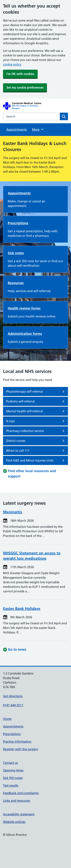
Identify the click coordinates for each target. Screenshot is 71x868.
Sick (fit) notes (13, 778)
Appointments (17, 129)
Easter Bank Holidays (22, 608)
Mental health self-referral (36, 411)
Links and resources (17, 801)
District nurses (36, 441)
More (38, 129)
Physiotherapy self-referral (36, 391)
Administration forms (25, 334)
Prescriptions (18, 223)
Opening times (13, 770)
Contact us (10, 763)
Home (7, 719)
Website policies (14, 822)
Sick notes (16, 253)
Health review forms (24, 308)
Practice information (17, 742)
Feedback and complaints (21, 793)
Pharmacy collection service (36, 431)
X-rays (36, 421)
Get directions (13, 696)
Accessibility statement (19, 814)
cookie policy (12, 64)
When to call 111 (36, 451)
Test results (11, 785)
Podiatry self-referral (36, 401)
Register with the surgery (21, 749)
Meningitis (13, 512)
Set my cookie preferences (25, 87)
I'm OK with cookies (20, 74)
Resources (16, 283)
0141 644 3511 (13, 705)
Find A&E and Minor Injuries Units (36, 460)
